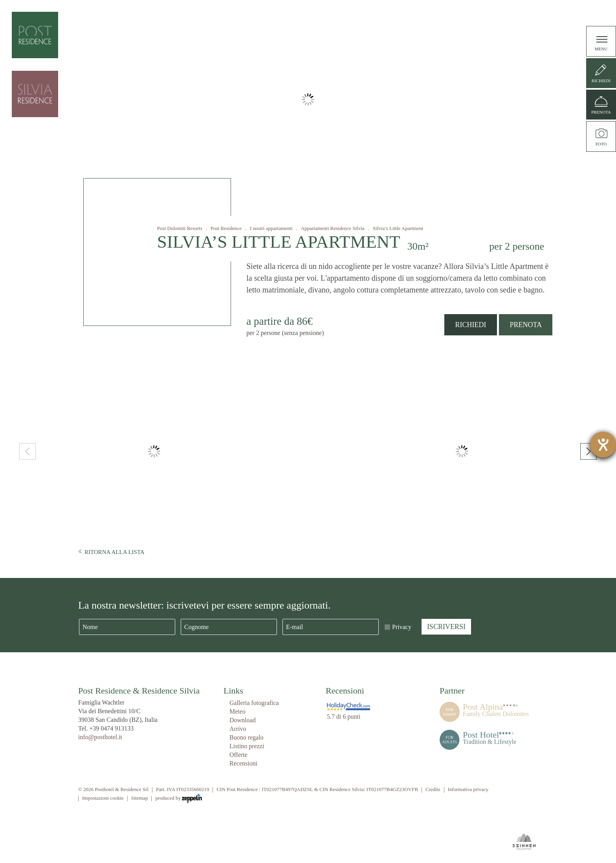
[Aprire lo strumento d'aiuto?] (603, 445)
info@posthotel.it (100, 737)
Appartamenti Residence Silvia (333, 228)
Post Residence (226, 228)
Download (243, 720)
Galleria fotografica (254, 703)
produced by (179, 799)
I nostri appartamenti (271, 228)
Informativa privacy (468, 789)
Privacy (402, 627)
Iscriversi (446, 627)
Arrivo (238, 729)
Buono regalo (247, 737)
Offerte (238, 755)
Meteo (237, 711)
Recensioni (243, 763)
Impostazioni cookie (103, 798)
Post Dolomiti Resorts (180, 228)
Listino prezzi (247, 746)
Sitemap (140, 798)
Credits (433, 789)
